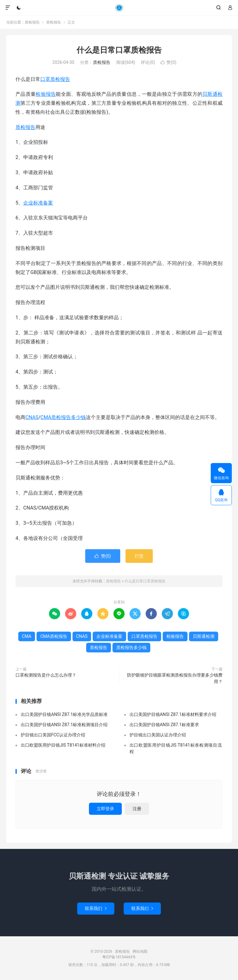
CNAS (32, 417)
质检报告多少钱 (68, 417)
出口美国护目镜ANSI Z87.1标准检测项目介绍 (64, 725)
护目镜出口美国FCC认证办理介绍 (53, 735)
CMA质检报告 (54, 636)
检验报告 (46, 94)
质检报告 (119, 8)
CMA (46, 417)
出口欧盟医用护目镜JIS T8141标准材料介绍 (63, 745)
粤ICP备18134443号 (119, 957)
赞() (168, 62)
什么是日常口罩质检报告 (119, 50)
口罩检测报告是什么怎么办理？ (46, 675)
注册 (137, 809)
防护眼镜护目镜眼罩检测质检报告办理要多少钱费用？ (175, 678)
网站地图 (140, 951)
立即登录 (105, 809)
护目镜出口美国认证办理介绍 (158, 735)
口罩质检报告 (55, 79)
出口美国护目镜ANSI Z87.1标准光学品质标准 (64, 714)
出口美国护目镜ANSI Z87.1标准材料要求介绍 (173, 714)
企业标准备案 (38, 203)
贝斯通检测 (204, 636)
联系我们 (96, 908)
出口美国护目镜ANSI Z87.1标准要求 (164, 725)
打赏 (139, 556)
